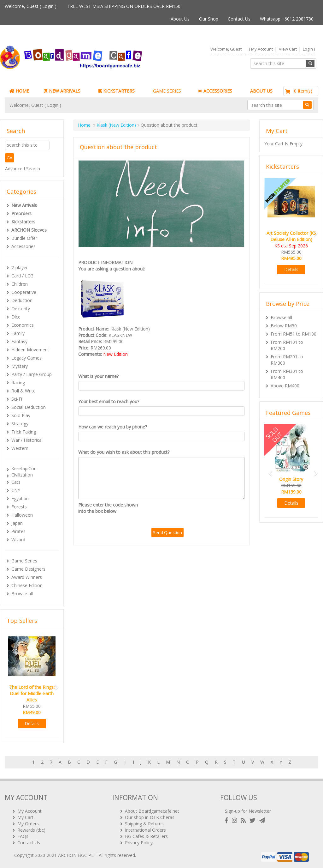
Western (20, 448)
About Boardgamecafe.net (152, 811)
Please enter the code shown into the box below (108, 508)
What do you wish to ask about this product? (124, 452)
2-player (20, 267)
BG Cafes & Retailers (146, 836)
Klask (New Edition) (116, 125)
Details (32, 723)
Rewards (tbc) (31, 830)
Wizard (18, 540)
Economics (23, 325)
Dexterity (21, 309)
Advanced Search (23, 169)
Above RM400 (285, 386)
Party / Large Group (32, 374)
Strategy (20, 424)
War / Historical (27, 440)
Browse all (22, 594)
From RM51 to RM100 (294, 334)
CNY (16, 490)
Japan (17, 523)
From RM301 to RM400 (287, 374)
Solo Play (21, 415)
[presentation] (199, 514)
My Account (262, 49)
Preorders (21, 213)
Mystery (20, 366)
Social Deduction (29, 407)
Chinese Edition (27, 585)
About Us (180, 19)
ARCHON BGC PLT (77, 855)
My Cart (25, 817)
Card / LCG (22, 276)
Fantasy (19, 341)
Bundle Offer (24, 238)
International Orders (145, 830)
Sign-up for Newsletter (248, 811)
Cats (16, 482)
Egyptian (20, 498)
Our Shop (209, 19)
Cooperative (24, 292)
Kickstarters (23, 222)
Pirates (18, 531)
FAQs (23, 836)
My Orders (28, 824)
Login (48, 6)
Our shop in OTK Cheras (150, 817)
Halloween (22, 515)
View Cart (288, 49)
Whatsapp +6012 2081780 (287, 19)
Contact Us (239, 19)
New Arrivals (24, 205)
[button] (9, 684)
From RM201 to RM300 (287, 360)
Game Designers (28, 569)
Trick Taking (24, 432)
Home (84, 125)
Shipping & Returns (144, 824)
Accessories (23, 246)
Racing (18, 382)
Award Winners (27, 577)
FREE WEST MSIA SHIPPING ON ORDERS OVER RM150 (124, 6)
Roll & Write (23, 391)
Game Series (24, 561)
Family (18, 333)
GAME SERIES (167, 91)
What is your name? (98, 376)
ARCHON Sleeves (29, 230)
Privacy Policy (139, 843)
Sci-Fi (17, 399)
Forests (19, 507)
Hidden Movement (30, 350)
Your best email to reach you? (109, 401)
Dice (16, 317)
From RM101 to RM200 (287, 345)
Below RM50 (284, 326)
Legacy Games (26, 358)
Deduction (22, 300)
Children (20, 284)
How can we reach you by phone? (113, 427)
